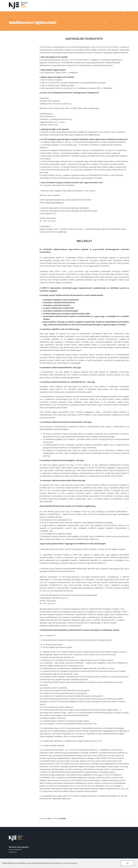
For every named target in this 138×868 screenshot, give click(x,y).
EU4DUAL (66, 2)
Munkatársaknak (77, 2)
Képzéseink (67, 5)
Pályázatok (104, 2)
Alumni (112, 2)
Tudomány (105, 5)
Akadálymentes (56, 2)
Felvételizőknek (80, 5)
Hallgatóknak (93, 5)
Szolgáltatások (118, 5)
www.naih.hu (51, 218)
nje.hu (11, 19)
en (126, 5)
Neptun (88, 2)
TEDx (118, 2)
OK (127, 863)
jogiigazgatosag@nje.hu (54, 203)
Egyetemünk (55, 5)
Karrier (95, 2)
